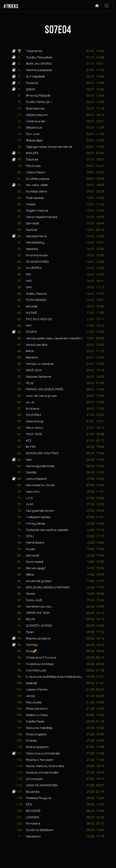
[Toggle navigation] (107, 6)
